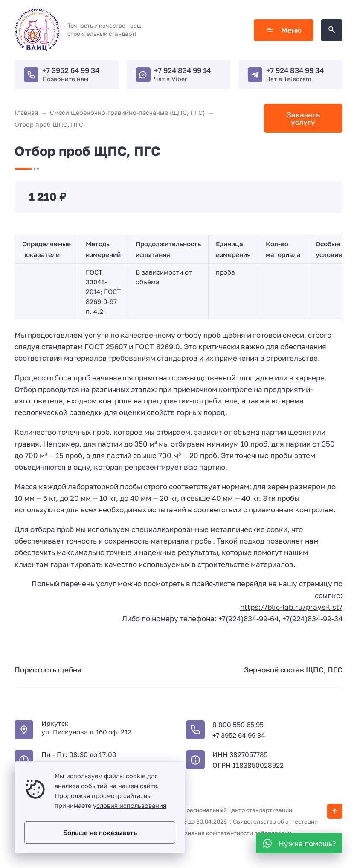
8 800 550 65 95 (238, 725)
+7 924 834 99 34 (295, 70)
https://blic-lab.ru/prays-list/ (291, 607)
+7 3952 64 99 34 (71, 70)
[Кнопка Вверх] (335, 811)
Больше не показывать (100, 833)
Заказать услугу (303, 118)
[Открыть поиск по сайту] (332, 30)
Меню (284, 30)
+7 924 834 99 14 (182, 70)
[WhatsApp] (299, 843)
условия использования (130, 805)
